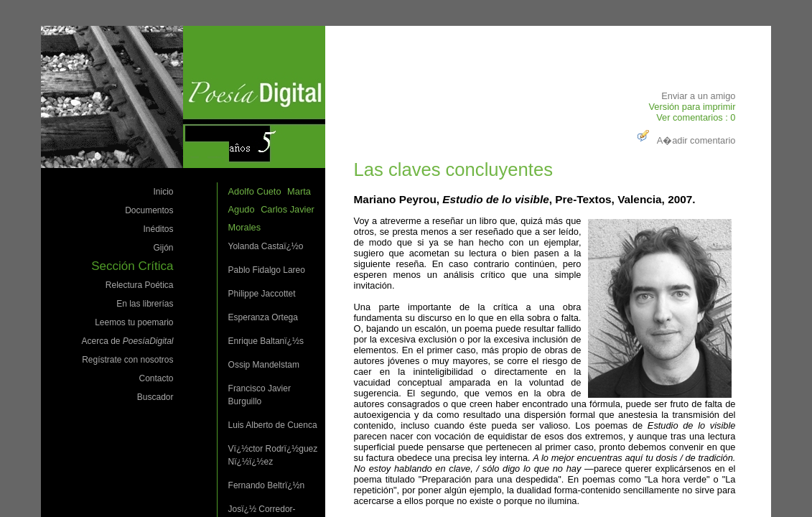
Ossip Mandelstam (264, 365)
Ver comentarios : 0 (696, 117)
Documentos (149, 210)
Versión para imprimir (692, 107)
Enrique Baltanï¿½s (266, 341)
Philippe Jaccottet (262, 294)
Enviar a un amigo (698, 96)
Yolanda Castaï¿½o (266, 246)
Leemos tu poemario (134, 322)
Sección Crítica (132, 266)
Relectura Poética (140, 285)
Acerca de (127, 341)
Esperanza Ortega (263, 317)
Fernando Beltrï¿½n (267, 485)
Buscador (155, 397)
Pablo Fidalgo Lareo (267, 270)
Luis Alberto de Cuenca (273, 425)
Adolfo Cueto (255, 191)
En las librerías (145, 304)
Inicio (164, 192)
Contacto (157, 378)
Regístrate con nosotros (127, 360)
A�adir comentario (685, 140)
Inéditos (159, 229)
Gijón (164, 248)
